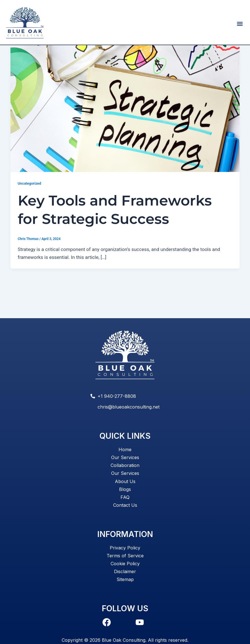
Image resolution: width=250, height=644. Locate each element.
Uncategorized (30, 205)
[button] (240, 24)
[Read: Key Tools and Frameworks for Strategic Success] (125, 128)
